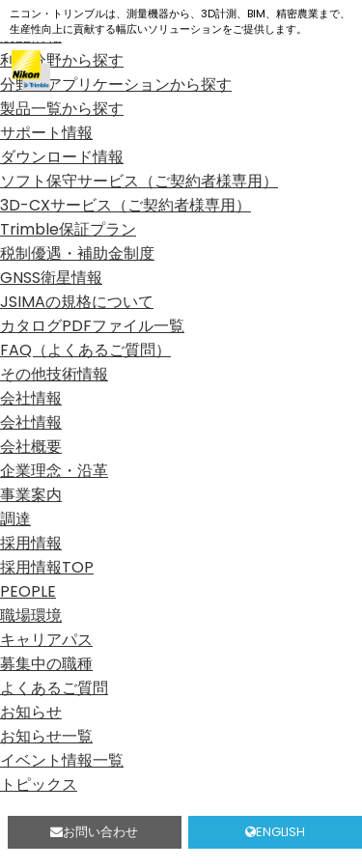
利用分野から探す (62, 60)
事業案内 (31, 495)
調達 (15, 519)
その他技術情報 (54, 374)
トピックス (39, 784)
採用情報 (31, 543)
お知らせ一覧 (46, 736)
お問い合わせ (94, 832)
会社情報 (31, 398)
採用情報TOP (47, 567)
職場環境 (31, 616)
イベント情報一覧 (62, 760)
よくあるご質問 (54, 688)
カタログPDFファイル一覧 (92, 326)
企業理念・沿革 (54, 471)
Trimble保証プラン (68, 229)
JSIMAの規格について (77, 302)
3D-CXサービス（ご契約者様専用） (125, 205)
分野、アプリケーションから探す (116, 84)
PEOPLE (28, 591)
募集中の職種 (46, 664)
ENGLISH (275, 832)
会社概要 (31, 447)
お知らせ (31, 712)
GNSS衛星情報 (51, 278)
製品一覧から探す (62, 109)
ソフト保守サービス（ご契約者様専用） (139, 181)
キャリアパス (46, 640)
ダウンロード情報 (62, 157)
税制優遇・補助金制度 (77, 253)
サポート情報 (46, 133)
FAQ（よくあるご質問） (85, 350)
